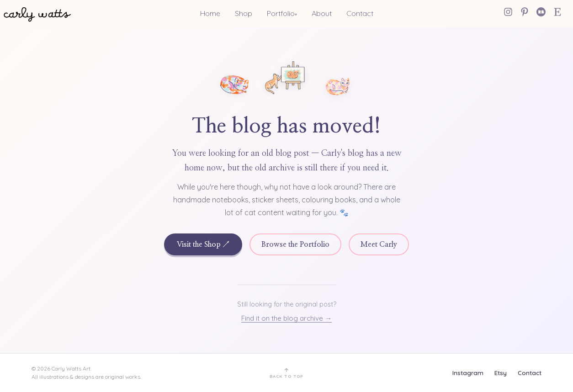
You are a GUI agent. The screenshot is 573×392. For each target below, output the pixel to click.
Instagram (468, 373)
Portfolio (281, 13)
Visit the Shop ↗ (203, 244)
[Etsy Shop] (557, 12)
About (322, 13)
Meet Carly (379, 244)
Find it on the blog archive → (286, 318)
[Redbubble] (541, 12)
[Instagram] (508, 12)
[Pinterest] (525, 12)
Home (210, 13)
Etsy (501, 373)
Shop (244, 13)
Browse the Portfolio (295, 244)
